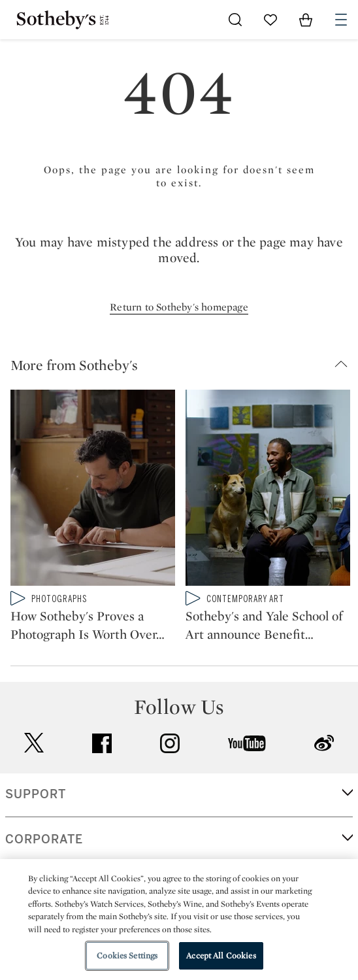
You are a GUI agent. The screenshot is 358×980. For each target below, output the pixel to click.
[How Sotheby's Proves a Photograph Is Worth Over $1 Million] (93, 490)
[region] (179, 920)
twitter (34, 743)
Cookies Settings (127, 955)
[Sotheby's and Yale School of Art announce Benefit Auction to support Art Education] (268, 490)
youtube (247, 743)
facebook (102, 743)
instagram (170, 743)
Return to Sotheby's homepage (179, 307)
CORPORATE (44, 839)
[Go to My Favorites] (270, 20)
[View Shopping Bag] (306, 20)
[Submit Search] (235, 20)
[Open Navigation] (341, 20)
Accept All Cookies (221, 955)
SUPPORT (36, 794)
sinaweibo (324, 743)
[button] (184, 365)
